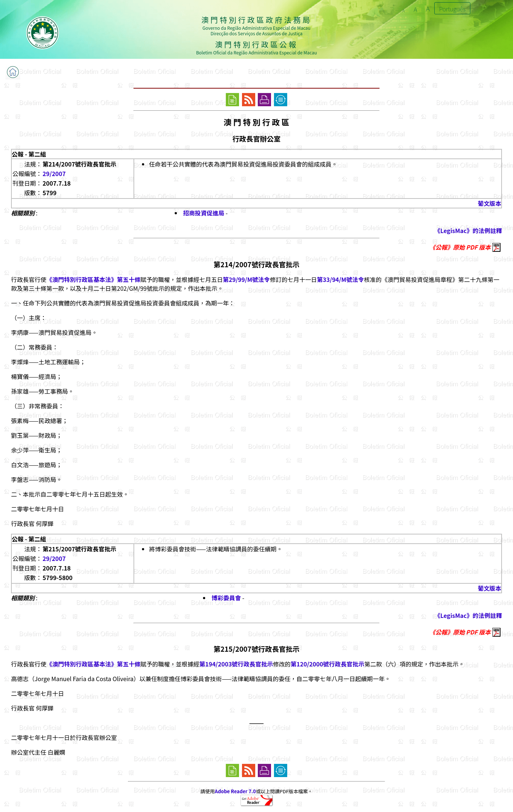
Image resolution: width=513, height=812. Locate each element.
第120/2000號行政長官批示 (327, 664)
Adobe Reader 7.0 (235, 791)
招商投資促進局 (204, 213)
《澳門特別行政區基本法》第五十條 (93, 279)
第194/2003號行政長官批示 (236, 664)
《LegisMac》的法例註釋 (468, 230)
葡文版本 (489, 203)
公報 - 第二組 (29, 154)
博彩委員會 (226, 598)
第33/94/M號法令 (341, 279)
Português (452, 9)
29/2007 (54, 174)
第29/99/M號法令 (246, 279)
